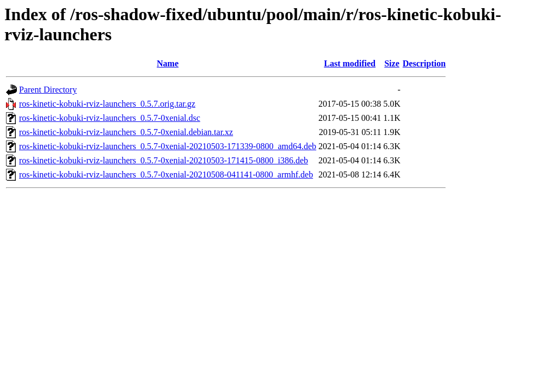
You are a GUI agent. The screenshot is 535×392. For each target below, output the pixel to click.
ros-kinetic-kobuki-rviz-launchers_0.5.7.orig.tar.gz (107, 104)
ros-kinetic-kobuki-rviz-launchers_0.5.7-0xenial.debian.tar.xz (126, 132)
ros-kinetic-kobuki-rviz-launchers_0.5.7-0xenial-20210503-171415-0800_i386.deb (164, 160)
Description (424, 63)
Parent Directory (48, 90)
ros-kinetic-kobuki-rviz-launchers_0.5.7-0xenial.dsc (110, 118)
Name (168, 63)
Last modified (350, 63)
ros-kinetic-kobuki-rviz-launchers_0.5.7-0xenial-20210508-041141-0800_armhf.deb (166, 174)
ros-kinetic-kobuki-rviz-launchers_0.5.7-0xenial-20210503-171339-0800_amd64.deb (168, 146)
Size (392, 63)
